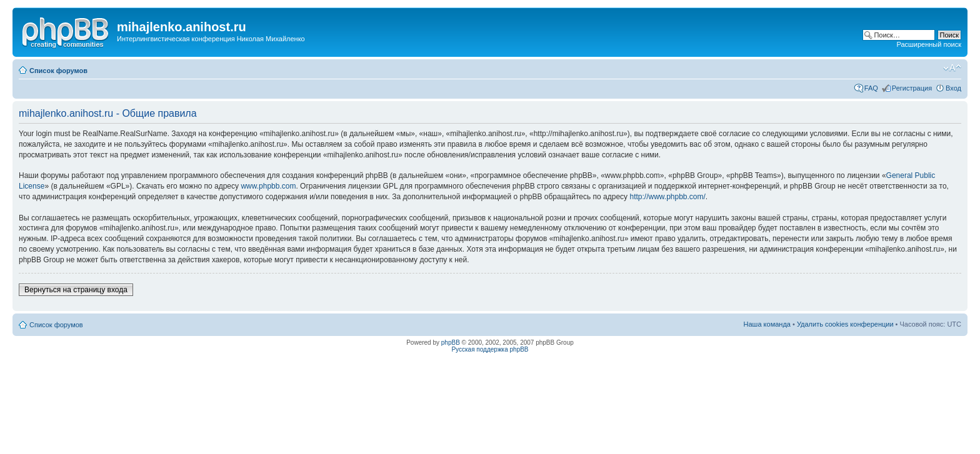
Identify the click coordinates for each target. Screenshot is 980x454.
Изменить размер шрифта (952, 68)
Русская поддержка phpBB (490, 349)
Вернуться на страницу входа (76, 290)
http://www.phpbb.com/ (667, 197)
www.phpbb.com (268, 186)
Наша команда (767, 324)
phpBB (451, 343)
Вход (953, 88)
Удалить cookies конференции (845, 324)
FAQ (871, 88)
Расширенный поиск (929, 44)
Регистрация (912, 88)
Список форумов (58, 71)
